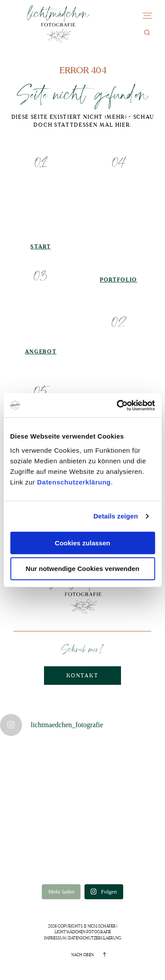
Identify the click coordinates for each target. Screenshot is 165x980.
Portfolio (119, 280)
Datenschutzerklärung (74, 482)
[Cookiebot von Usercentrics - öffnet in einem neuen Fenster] (117, 406)
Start (40, 247)
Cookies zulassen (83, 543)
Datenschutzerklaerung (95, 938)
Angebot (41, 352)
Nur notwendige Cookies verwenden (82, 569)
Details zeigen (115, 516)
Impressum (55, 938)
